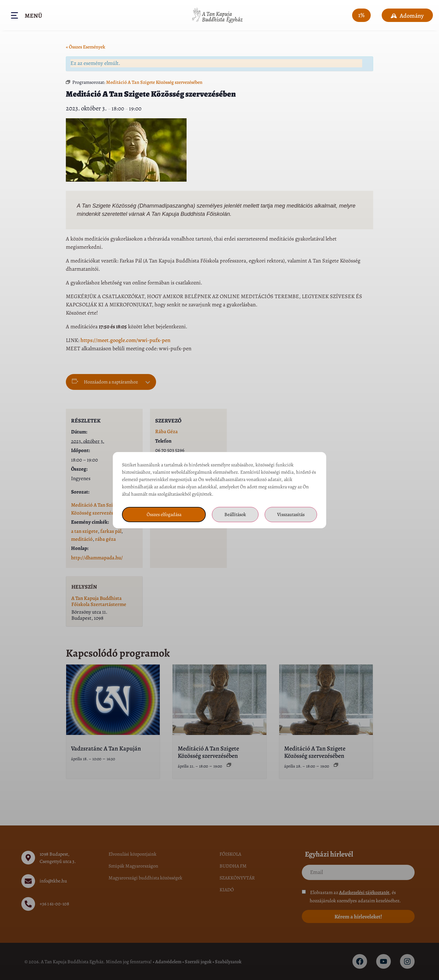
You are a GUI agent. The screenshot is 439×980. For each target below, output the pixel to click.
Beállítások (235, 515)
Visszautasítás (291, 515)
